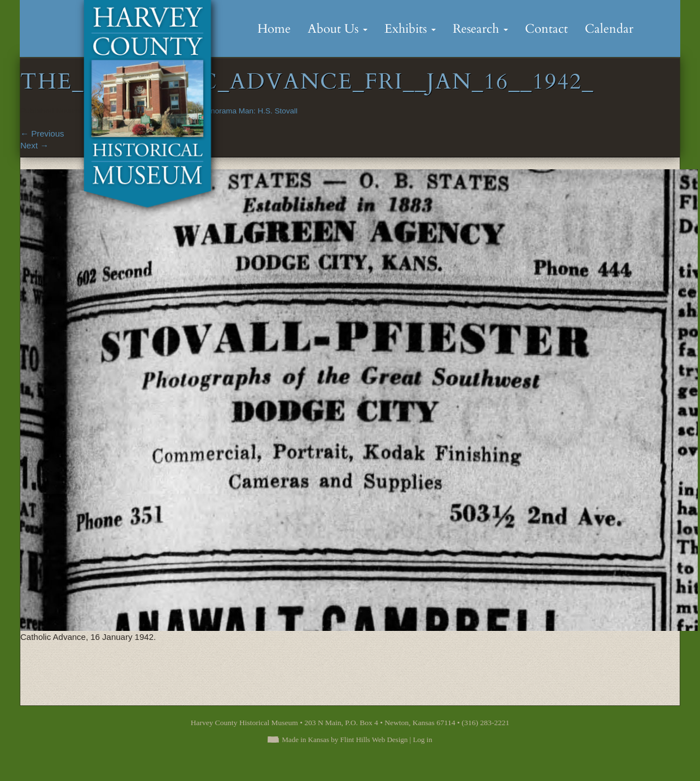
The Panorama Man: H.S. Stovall (242, 111)
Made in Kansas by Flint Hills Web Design (345, 740)
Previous (42, 133)
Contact (546, 29)
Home (274, 29)
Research (480, 29)
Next (34, 145)
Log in (422, 740)
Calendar (609, 29)
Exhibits (410, 29)
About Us (338, 29)
